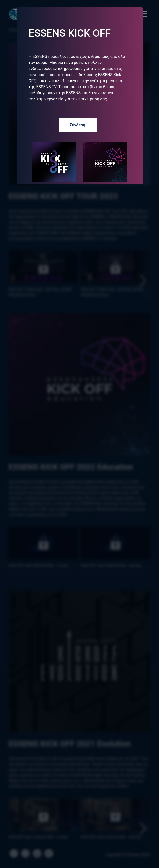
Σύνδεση (78, 125)
